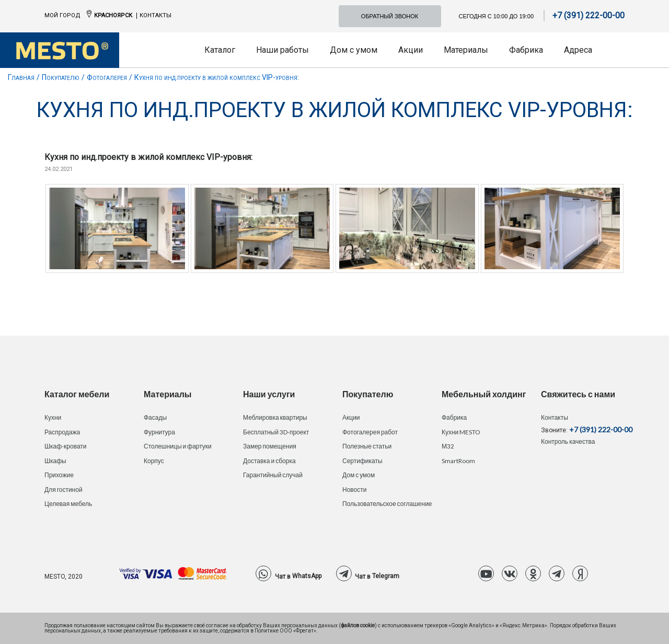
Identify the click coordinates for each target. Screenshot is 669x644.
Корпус (154, 461)
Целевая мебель (68, 504)
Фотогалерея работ (370, 432)
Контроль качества (568, 441)
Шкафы (55, 461)
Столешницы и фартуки (178, 446)
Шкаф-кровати (66, 446)
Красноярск (113, 15)
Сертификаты (362, 461)
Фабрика (526, 50)
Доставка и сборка (269, 461)
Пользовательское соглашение (387, 504)
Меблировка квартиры (275, 417)
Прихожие (59, 475)
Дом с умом (354, 50)
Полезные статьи (367, 446)
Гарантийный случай (273, 475)
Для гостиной (64, 490)
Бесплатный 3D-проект (276, 432)
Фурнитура (159, 432)
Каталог (220, 50)
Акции (411, 50)
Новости (354, 490)
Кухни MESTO (461, 432)
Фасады (155, 417)
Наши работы (282, 50)
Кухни (53, 417)
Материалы (466, 50)
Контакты (155, 15)
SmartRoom (458, 461)
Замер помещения (270, 446)
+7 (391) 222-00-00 (589, 15)
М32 (448, 446)
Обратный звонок (390, 16)
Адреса (578, 50)
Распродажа (62, 432)
